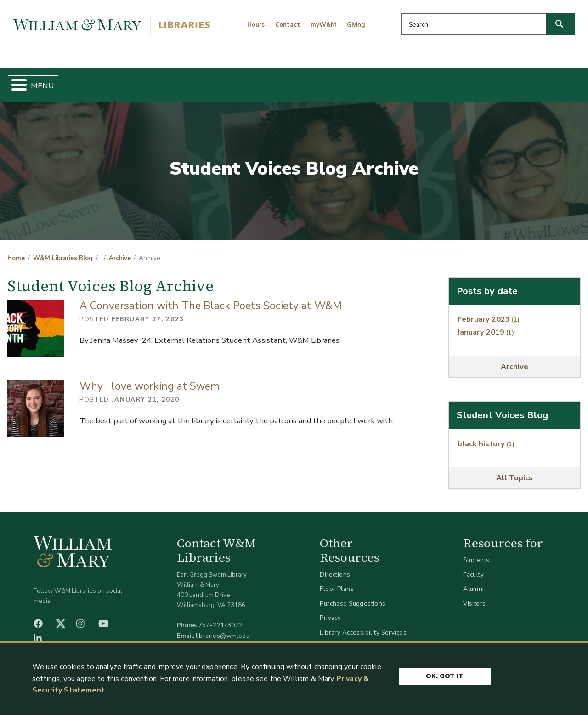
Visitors (474, 596)
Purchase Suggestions (353, 596)
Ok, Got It (445, 675)
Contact (288, 25)
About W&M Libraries (449, 81)
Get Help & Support (224, 81)
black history (486, 436)
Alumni (474, 582)
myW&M (323, 25)
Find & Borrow (121, 81)
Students (476, 552)
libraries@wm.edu (223, 628)
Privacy (330, 610)
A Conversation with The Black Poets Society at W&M (211, 298)
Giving (356, 25)
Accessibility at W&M (351, 639)
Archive (120, 251)
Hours (256, 25)
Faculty (473, 567)
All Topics (514, 470)
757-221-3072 (221, 618)
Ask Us (542, 81)
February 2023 (489, 312)
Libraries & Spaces (335, 81)
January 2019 (486, 324)
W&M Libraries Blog (63, 251)
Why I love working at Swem (150, 378)
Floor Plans (337, 582)
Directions (335, 567)
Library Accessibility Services (363, 625)
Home (44, 81)
